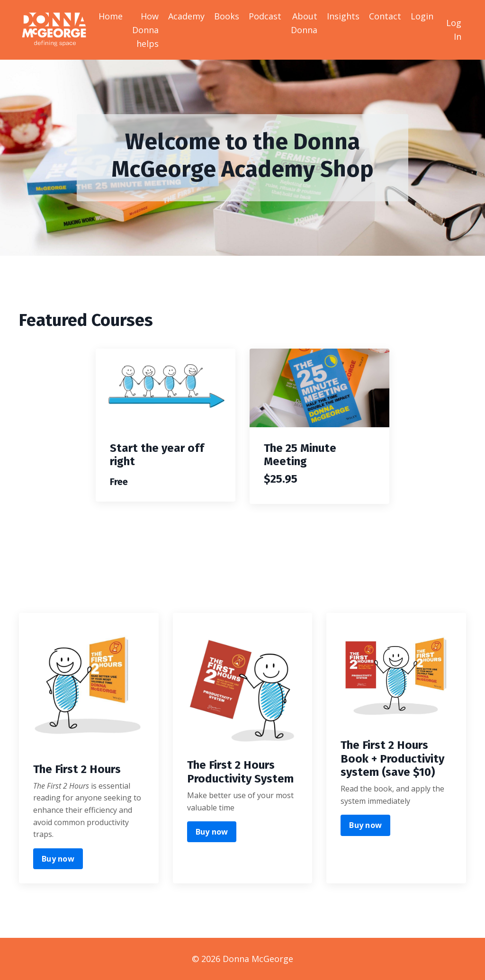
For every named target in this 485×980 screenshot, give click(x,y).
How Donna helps (145, 30)
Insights (343, 16)
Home (111, 16)
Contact (385, 16)
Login (422, 16)
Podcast (265, 16)
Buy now (58, 859)
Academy (186, 16)
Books (227, 16)
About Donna (304, 23)
